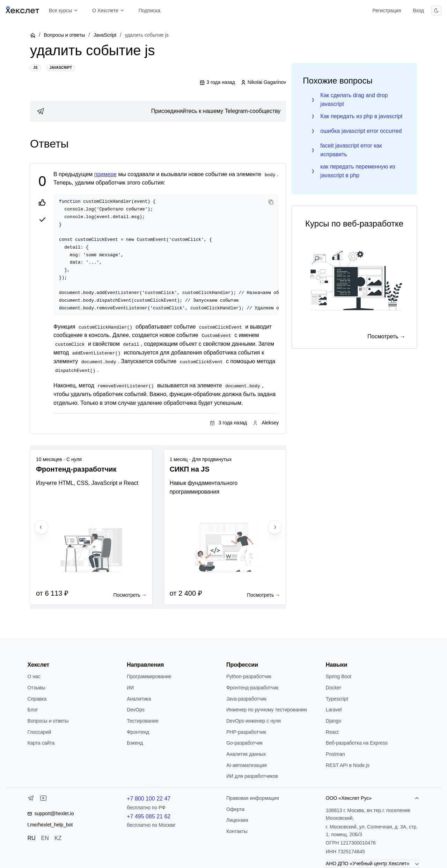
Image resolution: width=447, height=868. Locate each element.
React (332, 732)
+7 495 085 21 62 (149, 816)
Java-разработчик (246, 699)
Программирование (149, 676)
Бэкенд (135, 743)
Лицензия (237, 820)
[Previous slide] (41, 527)
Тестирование (143, 721)
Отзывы (36, 688)
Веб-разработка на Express (357, 743)
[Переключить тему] (437, 10)
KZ (58, 838)
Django (334, 721)
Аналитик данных (246, 754)
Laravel (334, 710)
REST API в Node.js (348, 765)
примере (105, 174)
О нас (34, 676)
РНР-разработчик (246, 732)
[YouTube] (43, 799)
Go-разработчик (244, 743)
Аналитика (139, 699)
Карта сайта (41, 743)
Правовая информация (253, 798)
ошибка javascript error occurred (361, 131)
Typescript (337, 699)
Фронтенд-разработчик (252, 688)
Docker (334, 688)
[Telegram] (31, 799)
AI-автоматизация (247, 765)
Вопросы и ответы (64, 35)
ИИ (130, 688)
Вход (418, 10)
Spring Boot (339, 676)
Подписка (149, 10)
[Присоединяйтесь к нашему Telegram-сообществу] (158, 111)
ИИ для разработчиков (252, 776)
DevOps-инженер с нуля (254, 721)
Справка (37, 699)
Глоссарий (39, 732)
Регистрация (387, 10)
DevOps (136, 710)
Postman (335, 754)
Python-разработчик (249, 676)
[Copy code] (271, 202)
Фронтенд (138, 732)
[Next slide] (275, 527)
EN (45, 838)
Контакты (237, 831)
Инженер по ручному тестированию (267, 710)
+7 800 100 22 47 (149, 799)
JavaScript (105, 35)
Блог (32, 710)
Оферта (235, 809)
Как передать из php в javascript (361, 116)
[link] (158, 111)
